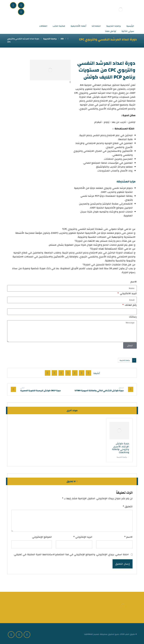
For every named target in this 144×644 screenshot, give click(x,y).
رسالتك (133, 317)
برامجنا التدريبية (125, 360)
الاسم (134, 282)
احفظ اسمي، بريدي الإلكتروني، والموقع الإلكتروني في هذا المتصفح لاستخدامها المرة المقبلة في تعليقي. (71, 555)
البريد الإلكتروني (83, 537)
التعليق (128, 507)
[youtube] (21, 12)
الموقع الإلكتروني (42, 537)
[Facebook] (21, 5)
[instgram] (13, 5)
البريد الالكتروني (128, 294)
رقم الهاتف (130, 305)
